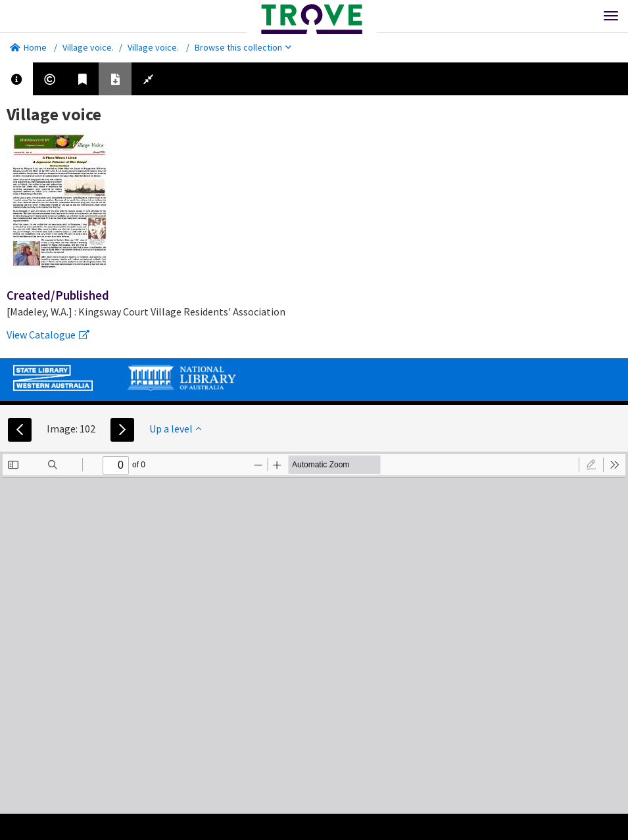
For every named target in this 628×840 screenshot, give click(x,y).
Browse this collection (243, 47)
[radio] (591, 465)
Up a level (175, 429)
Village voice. (88, 47)
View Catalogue (48, 335)
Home (28, 47)
